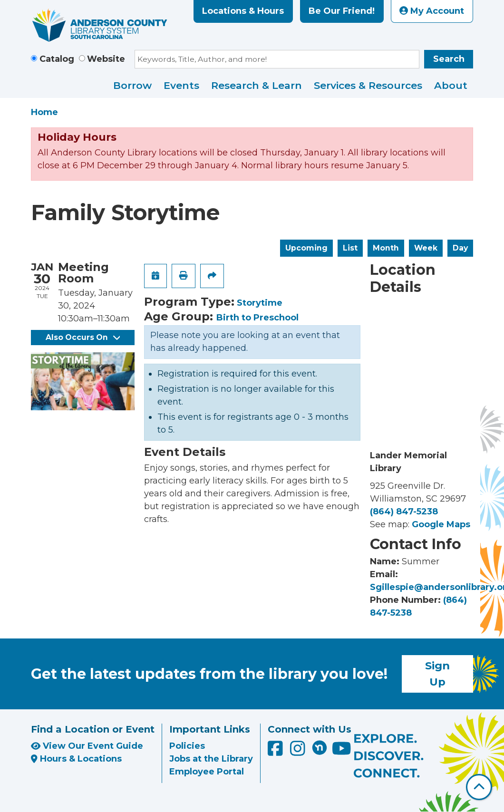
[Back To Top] (479, 787)
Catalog (57, 59)
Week (426, 248)
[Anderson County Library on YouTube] (342, 752)
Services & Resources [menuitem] (368, 85)
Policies (187, 746)
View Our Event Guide (87, 746)
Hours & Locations (76, 759)
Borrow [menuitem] (132, 85)
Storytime (260, 303)
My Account (432, 11)
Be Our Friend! (342, 11)
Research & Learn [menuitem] (257, 85)
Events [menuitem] (181, 85)
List (350, 248)
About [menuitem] (451, 85)
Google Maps (441, 524)
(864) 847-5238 (404, 512)
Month (386, 248)
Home (44, 112)
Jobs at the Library (211, 759)
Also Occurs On (83, 337)
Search (449, 59)
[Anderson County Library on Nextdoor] (320, 747)
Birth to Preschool (257, 318)
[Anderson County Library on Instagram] (299, 752)
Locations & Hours (243, 11)
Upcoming (306, 248)
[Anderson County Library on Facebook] (276, 752)
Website (106, 59)
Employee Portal (207, 772)
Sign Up (437, 674)
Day (460, 248)
